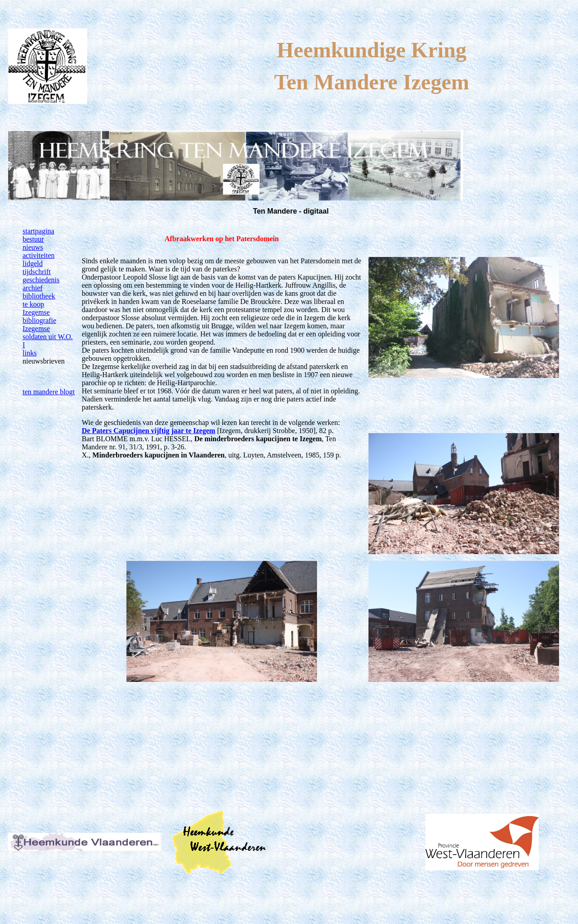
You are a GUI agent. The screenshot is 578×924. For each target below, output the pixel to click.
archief (33, 288)
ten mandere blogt (49, 392)
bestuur (33, 239)
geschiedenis (41, 280)
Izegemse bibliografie (40, 316)
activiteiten (39, 255)
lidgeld (33, 264)
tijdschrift (37, 272)
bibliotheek (39, 296)
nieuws (33, 247)
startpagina (38, 231)
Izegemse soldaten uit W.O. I (48, 337)
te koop (33, 304)
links (30, 353)
